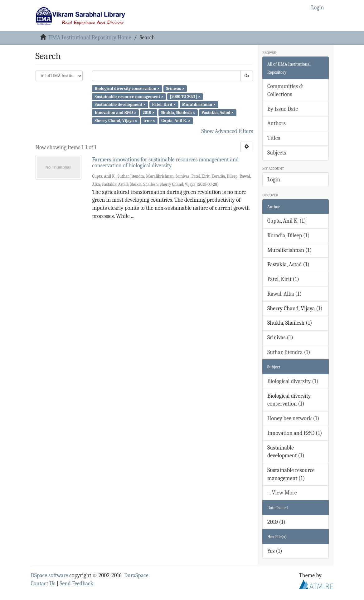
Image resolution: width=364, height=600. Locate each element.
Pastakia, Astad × (218, 113)
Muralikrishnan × (199, 104)
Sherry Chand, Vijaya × (116, 121)
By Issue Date (283, 109)
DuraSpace (136, 575)
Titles (274, 138)
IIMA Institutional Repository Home (90, 38)
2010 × (148, 113)
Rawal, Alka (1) (284, 294)
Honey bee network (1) (293, 418)
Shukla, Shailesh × (178, 113)
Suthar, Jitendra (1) (289, 352)
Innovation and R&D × (115, 113)
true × (149, 121)
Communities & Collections (285, 90)
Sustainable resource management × (129, 96)
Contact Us (43, 584)
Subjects (277, 153)
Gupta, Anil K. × (176, 121)
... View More (282, 493)
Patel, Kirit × (164, 104)
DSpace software (50, 575)
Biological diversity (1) (293, 381)
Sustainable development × (120, 104)
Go (247, 76)
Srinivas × (175, 89)
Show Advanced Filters (227, 131)
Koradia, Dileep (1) (288, 236)
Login (274, 180)
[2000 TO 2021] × (185, 96)
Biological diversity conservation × (127, 89)
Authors (277, 123)
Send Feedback (76, 584)
